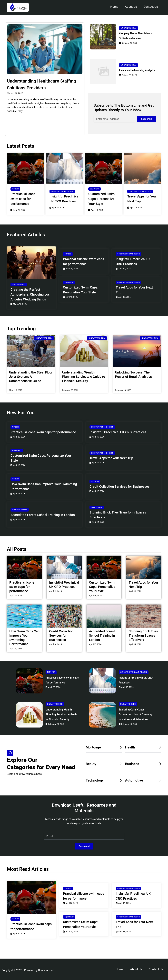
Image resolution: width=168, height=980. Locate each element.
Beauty (92, 774)
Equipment (95, 189)
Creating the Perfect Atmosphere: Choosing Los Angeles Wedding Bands (30, 294)
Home (114, 7)
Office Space (97, 507)
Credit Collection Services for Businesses (119, 486)
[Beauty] (120, 775)
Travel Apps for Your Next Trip (142, 199)
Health (131, 758)
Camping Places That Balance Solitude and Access (138, 36)
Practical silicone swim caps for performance (23, 199)
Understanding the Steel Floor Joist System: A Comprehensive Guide (31, 377)
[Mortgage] (120, 758)
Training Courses (20, 510)
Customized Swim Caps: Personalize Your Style (101, 199)
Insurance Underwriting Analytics (134, 70)
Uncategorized (128, 28)
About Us (131, 7)
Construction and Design (62, 191)
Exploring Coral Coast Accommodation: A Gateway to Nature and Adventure (134, 720)
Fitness (15, 189)
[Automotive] (160, 791)
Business (95, 481)
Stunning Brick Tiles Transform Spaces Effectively (118, 515)
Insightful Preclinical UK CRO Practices (64, 199)
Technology (96, 791)
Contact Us (151, 7)
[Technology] (120, 791)
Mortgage (94, 758)
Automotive (135, 791)
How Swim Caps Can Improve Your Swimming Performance (44, 486)
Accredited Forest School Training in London (43, 515)
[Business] (160, 775)
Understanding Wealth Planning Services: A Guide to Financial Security (84, 377)
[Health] (160, 758)
